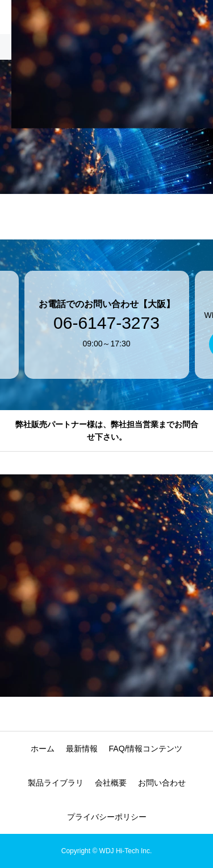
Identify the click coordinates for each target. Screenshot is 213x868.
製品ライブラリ (56, 783)
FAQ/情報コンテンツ (146, 749)
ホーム (43, 749)
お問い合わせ (162, 783)
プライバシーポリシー (107, 817)
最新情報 (82, 749)
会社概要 (111, 783)
